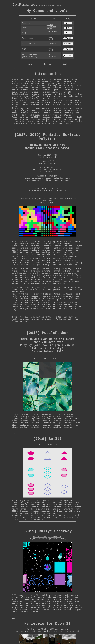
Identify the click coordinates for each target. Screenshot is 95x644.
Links (66, 64)
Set (29, 501)
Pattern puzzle (51, 49)
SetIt (80, 117)
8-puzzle (52, 44)
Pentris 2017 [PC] (48, 155)
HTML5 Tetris (34, 300)
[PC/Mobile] (68, 38)
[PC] (68, 23)
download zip (62, 629)
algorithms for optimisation (27, 427)
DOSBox (20, 292)
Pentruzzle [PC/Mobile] (47, 188)
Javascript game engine (70, 121)
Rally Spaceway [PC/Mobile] (47, 537)
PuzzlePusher (18, 117)
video (41, 595)
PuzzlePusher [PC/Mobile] (47, 358)
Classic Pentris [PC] (47, 176)
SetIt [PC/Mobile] (48, 444)
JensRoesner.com (25, 5)
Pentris (72, 94)
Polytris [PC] (47, 168)
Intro (29, 64)
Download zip (46, 203)
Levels (47, 64)
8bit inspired (52, 56)
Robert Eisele (52, 300)
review (33, 595)
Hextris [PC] (47, 161)
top (13, 68)
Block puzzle (51, 38)
